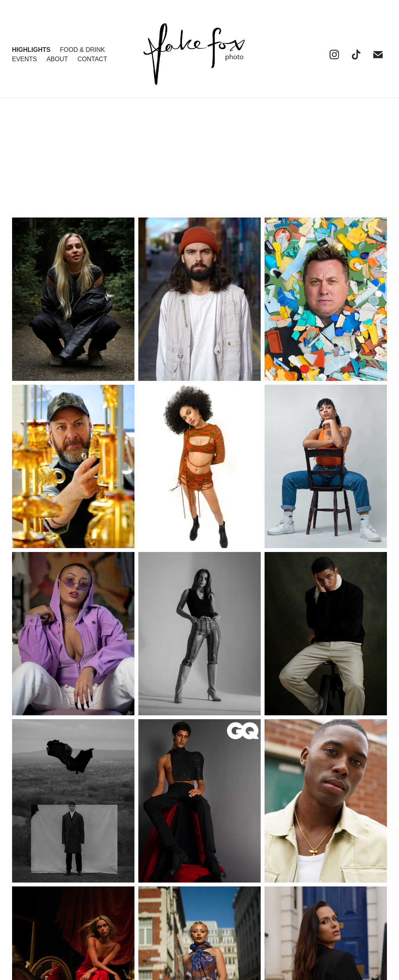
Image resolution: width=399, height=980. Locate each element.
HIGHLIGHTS (31, 50)
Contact (92, 59)
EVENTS (25, 59)
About (57, 59)
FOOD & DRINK (83, 50)
